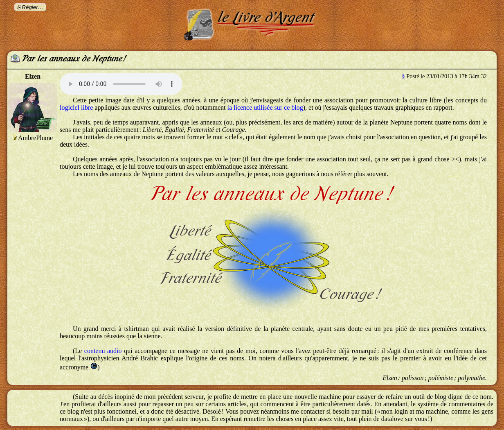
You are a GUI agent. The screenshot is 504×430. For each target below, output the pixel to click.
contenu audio (103, 351)
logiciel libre (76, 107)
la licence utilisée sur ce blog (265, 107)
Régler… (33, 7)
